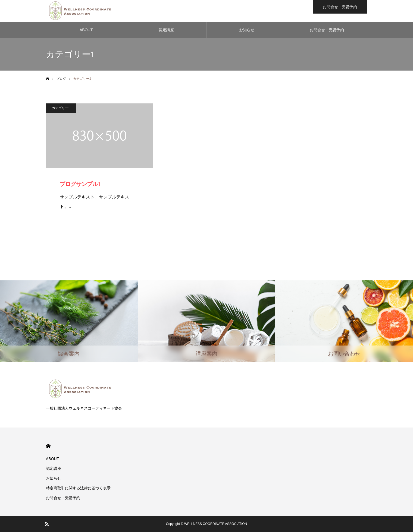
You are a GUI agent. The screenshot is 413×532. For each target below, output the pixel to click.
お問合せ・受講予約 (327, 30)
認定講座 (166, 30)
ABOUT (86, 30)
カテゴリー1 (61, 108)
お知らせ (247, 30)
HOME (48, 446)
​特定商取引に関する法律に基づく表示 (78, 488)
